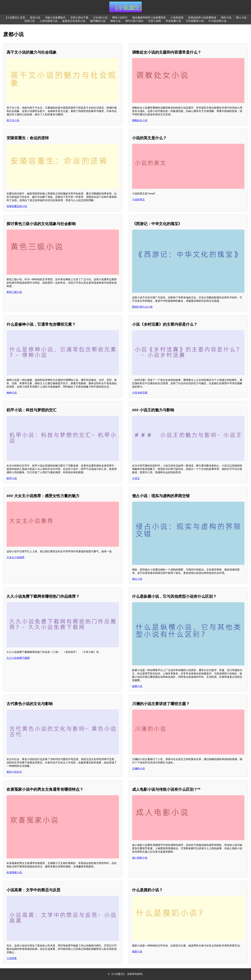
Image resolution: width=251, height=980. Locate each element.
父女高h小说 (100, 18)
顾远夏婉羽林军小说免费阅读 (149, 18)
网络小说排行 (120, 18)
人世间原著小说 (49, 21)
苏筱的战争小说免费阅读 (202, 18)
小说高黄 (12, 958)
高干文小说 (13, 120)
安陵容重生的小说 (17, 206)
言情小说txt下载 (79, 18)
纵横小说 (137, 686)
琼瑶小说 (30, 21)
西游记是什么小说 (142, 307)
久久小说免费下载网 (18, 658)
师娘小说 (115, 21)
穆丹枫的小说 (98, 21)
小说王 (136, 478)
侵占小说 (137, 579)
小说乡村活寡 (140, 393)
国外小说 (226, 18)
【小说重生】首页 (15, 18)
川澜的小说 (138, 768)
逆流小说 (35, 18)
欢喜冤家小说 (14, 872)
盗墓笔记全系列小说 (74, 21)
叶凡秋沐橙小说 (218, 21)
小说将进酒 (177, 18)
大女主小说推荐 (16, 557)
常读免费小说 (173, 21)
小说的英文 (138, 199)
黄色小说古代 (14, 772)
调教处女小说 (140, 120)
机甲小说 (12, 478)
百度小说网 (154, 21)
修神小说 (12, 393)
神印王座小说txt (134, 21)
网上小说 (241, 18)
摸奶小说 (137, 952)
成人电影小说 (140, 858)
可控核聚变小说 (195, 21)
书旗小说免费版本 (55, 18)
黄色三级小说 (14, 292)
